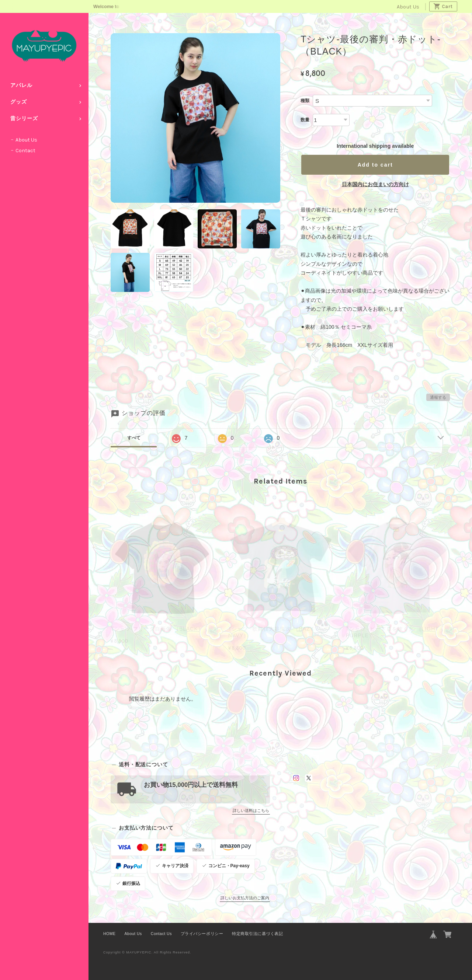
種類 (305, 101)
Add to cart (375, 165)
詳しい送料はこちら (251, 810)
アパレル (21, 85)
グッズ (19, 102)
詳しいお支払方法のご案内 (245, 898)
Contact (25, 151)
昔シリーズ (24, 118)
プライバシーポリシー (202, 934)
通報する (438, 397)
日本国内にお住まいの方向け (375, 184)
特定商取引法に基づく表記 (257, 934)
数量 (305, 120)
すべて (134, 438)
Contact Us (161, 934)
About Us (408, 7)
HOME (110, 934)
